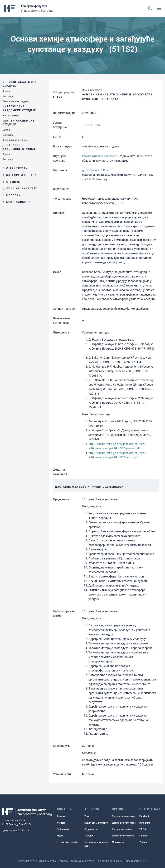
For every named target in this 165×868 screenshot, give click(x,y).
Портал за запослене (123, 816)
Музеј (60, 836)
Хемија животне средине (15, 101)
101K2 (86, 125)
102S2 (97, 125)
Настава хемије (11, 116)
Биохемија (8, 96)
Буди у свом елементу (96, 823)
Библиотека (63, 829)
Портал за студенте (122, 829)
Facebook (144, 816)
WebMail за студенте (123, 836)
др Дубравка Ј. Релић (97, 170)
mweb (144, 861)
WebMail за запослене (124, 823)
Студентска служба (67, 842)
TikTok (143, 829)
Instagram (145, 823)
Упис (87, 816)
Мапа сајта (118, 842)
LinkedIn (144, 836)
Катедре (89, 836)
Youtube (144, 842)
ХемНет (61, 823)
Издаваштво (91, 829)
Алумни (61, 816)
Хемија (6, 91)
